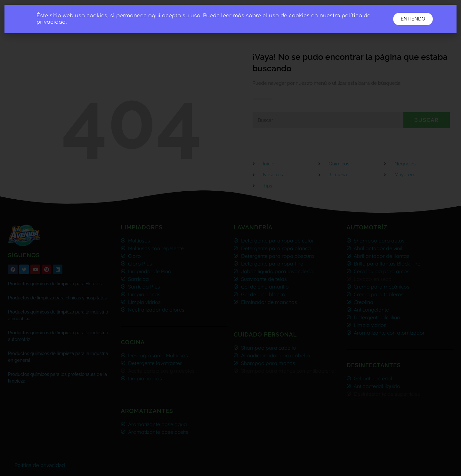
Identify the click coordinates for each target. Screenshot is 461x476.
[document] (230, 238)
